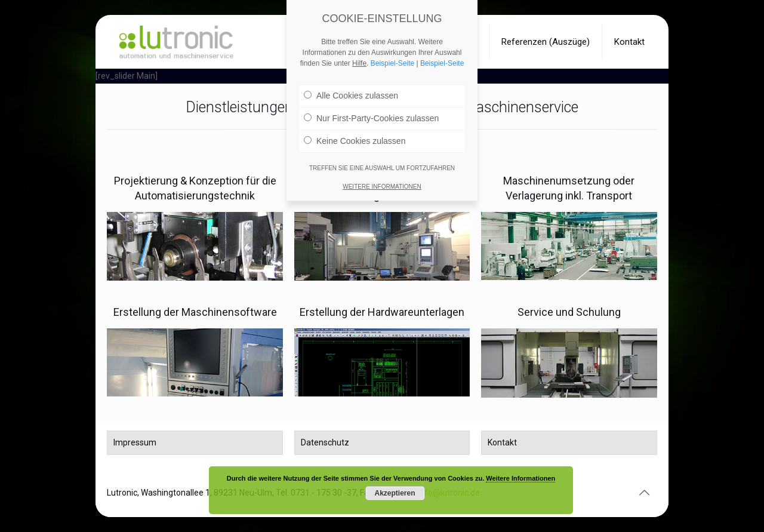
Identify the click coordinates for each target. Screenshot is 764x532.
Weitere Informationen (520, 478)
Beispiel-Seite (392, 63)
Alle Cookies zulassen (351, 95)
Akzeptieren (395, 493)
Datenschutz (325, 442)
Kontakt (502, 442)
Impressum (135, 442)
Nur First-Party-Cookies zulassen (371, 118)
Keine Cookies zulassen (355, 140)
